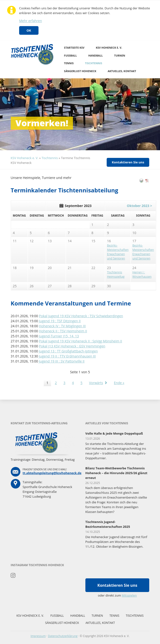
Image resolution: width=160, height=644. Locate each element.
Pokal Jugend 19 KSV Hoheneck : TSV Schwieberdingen (81, 316)
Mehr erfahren (30, 21)
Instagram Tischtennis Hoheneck (13, 575)
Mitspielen (129, 595)
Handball (96, 55)
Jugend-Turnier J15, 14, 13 (59, 336)
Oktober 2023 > (139, 206)
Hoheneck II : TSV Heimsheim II (63, 331)
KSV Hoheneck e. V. (109, 48)
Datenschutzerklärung (63, 636)
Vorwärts (96, 383)
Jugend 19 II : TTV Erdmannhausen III (67, 356)
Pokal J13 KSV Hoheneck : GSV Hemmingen (72, 346)
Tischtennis (94, 63)
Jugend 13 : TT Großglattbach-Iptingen (68, 351)
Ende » (119, 383)
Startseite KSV (74, 48)
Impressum (38, 636)
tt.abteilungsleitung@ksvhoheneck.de (52, 473)
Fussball (71, 55)
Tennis (69, 63)
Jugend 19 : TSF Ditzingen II (60, 321)
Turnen (120, 55)
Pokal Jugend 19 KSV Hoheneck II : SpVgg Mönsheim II (81, 341)
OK (29, 30)
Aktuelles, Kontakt (122, 71)
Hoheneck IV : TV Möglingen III (62, 326)
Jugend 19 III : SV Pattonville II (62, 361)
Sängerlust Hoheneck (80, 71)
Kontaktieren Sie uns (128, 162)
